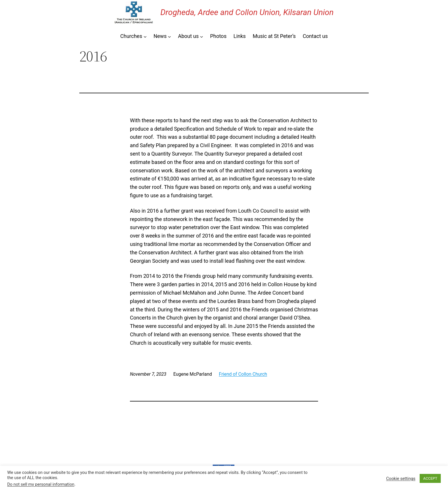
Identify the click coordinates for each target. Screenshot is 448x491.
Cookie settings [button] (401, 479)
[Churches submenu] (145, 36)
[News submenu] (169, 36)
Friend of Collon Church (243, 374)
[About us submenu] (202, 36)
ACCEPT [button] (430, 478)
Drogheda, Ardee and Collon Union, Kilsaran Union (247, 12)
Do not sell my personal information (41, 484)
